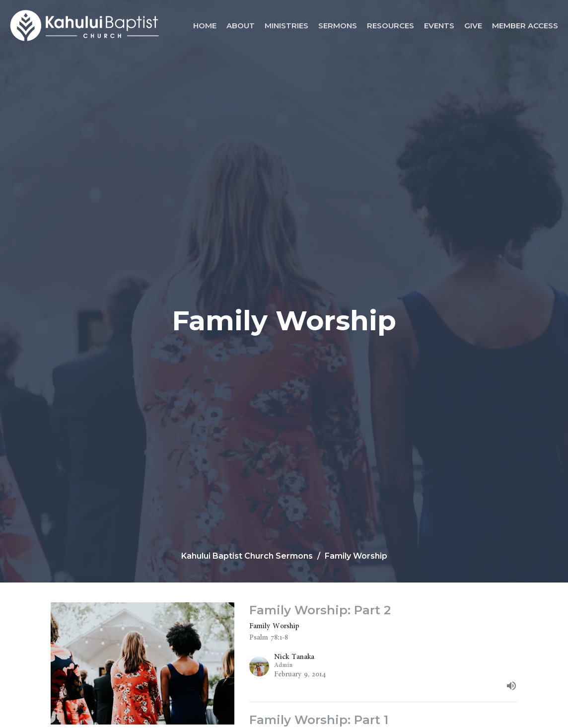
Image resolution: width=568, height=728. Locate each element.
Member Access (525, 26)
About (241, 26)
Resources (390, 26)
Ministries (286, 26)
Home (205, 26)
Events (439, 26)
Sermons (338, 26)
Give (473, 26)
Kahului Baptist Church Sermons (247, 556)
